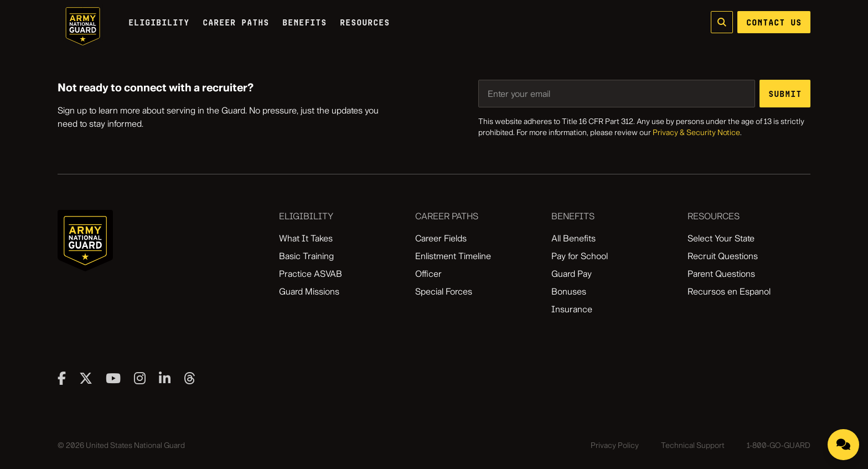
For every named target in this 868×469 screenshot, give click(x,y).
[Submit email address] (785, 94)
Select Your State (721, 238)
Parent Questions (721, 274)
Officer (428, 274)
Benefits (304, 22)
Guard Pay (572, 274)
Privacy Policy (615, 445)
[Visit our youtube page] (113, 378)
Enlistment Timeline (453, 256)
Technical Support (693, 445)
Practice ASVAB (311, 274)
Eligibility (159, 22)
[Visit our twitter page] (86, 378)
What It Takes (306, 238)
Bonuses (569, 292)
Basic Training (306, 256)
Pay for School (580, 256)
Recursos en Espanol (729, 292)
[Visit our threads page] (190, 378)
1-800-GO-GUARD (779, 445)
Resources (365, 22)
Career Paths (236, 22)
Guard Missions (309, 292)
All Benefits (573, 238)
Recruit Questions (723, 256)
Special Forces (444, 292)
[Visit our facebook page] (62, 378)
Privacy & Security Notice (696, 133)
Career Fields (441, 238)
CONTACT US (774, 22)
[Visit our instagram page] (140, 378)
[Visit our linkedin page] (165, 378)
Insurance (572, 309)
